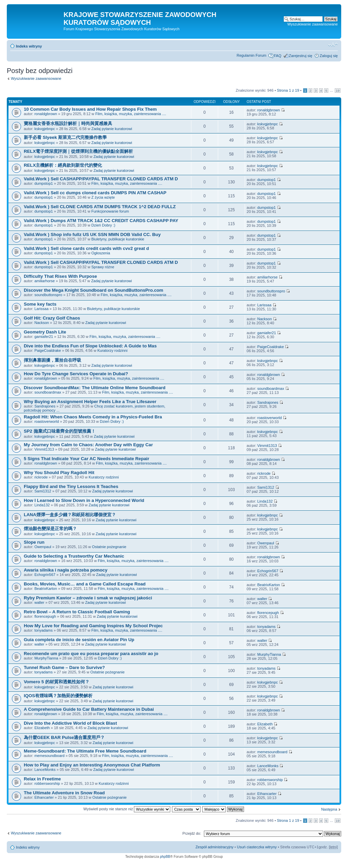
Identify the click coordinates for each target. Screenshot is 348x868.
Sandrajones (45, 406)
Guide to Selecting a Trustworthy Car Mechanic (74, 556)
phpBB (165, 857)
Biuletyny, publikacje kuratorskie (118, 239)
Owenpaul (43, 547)
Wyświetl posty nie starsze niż (127, 809)
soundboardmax (48, 392)
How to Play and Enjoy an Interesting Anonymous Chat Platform (92, 765)
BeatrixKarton (46, 589)
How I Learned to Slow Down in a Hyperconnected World (84, 500)
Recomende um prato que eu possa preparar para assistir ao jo (91, 654)
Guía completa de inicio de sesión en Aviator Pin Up (79, 640)
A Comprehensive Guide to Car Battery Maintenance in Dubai (89, 709)
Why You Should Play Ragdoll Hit (59, 473)
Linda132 (42, 505)
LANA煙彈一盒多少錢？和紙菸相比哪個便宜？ (70, 515)
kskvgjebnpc (45, 129)
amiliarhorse (45, 281)
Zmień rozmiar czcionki (333, 45)
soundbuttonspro (48, 295)
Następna (329, 809)
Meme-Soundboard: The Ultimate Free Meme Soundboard (85, 751)
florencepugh (45, 616)
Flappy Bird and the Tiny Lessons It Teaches (71, 486)
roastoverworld (47, 421)
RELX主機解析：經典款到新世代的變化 (63, 165)
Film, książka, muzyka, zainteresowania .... (130, 114)
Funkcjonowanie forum (110, 211)
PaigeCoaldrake (48, 350)
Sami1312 (43, 491)
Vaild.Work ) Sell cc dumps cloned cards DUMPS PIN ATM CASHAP (95, 193)
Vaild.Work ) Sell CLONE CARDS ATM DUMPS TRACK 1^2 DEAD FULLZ (100, 207)
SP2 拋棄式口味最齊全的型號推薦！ (60, 431)
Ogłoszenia (101, 253)
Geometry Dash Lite (45, 332)
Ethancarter (44, 797)
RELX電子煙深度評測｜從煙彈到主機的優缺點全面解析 (78, 151)
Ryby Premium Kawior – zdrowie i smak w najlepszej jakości (88, 598)
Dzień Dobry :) (103, 225)
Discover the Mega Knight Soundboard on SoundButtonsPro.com (93, 290)
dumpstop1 (43, 183)
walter (39, 602)
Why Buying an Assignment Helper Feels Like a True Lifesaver (90, 402)
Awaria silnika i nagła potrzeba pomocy (66, 570)
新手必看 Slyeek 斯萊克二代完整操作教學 (65, 137)
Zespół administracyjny (214, 847)
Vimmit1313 (44, 449)
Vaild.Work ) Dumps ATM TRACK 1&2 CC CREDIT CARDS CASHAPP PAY (101, 221)
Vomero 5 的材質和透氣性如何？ (57, 682)
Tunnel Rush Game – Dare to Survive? (64, 667)
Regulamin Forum (251, 55)
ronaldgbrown (46, 114)
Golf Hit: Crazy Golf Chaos (52, 318)
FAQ (278, 56)
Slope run (34, 542)
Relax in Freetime (42, 779)
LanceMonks (45, 770)
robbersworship (47, 783)
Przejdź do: (192, 833)
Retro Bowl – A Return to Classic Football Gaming (77, 612)
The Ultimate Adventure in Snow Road (64, 793)
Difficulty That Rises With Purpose (60, 276)
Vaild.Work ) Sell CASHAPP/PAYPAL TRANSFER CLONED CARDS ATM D (101, 179)
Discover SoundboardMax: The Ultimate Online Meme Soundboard (95, 388)
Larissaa (41, 309)
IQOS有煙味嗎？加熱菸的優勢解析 (58, 696)
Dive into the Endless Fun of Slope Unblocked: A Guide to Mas (90, 346)
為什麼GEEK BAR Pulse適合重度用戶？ (64, 737)
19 (338, 91)
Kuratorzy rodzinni (112, 350)
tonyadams (43, 630)
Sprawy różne (103, 267)
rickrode (41, 477)
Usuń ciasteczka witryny (257, 847)
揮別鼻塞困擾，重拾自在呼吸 (53, 360)
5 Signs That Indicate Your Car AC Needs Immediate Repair (86, 459)
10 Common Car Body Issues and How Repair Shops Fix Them (90, 109)
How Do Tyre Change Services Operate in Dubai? (76, 374)
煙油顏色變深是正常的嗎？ (50, 529)
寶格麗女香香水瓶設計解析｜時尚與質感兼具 (68, 123)
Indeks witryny (29, 46)
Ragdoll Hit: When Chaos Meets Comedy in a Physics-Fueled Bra (93, 417)
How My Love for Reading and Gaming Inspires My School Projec (93, 626)
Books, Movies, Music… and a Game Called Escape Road (85, 584)
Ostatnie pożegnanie (109, 547)
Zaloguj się (329, 56)
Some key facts (40, 304)
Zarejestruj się (301, 56)
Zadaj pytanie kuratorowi (112, 129)
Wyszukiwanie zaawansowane (313, 24)
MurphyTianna (46, 658)
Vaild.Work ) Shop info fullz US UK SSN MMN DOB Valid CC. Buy (92, 234)
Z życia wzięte (103, 197)
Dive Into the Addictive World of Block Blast (70, 723)
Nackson (42, 323)
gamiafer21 (44, 337)
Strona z (288, 90)
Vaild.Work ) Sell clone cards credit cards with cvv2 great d (86, 248)
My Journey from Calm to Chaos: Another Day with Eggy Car (88, 445)
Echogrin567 (45, 575)
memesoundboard (49, 756)
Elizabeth (42, 728)
